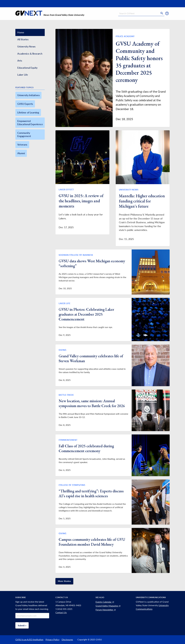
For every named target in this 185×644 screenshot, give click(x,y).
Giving (63, 350)
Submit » (22, 625)
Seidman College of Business (76, 255)
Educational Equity (27, 68)
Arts (20, 61)
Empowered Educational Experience (30, 123)
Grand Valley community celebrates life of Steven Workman (91, 358)
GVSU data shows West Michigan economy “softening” (92, 263)
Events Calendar (105, 602)
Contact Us (61, 612)
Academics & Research (30, 54)
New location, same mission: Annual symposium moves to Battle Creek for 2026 (92, 403)
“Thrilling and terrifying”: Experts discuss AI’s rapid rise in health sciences (91, 493)
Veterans (22, 145)
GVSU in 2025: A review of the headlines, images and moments (81, 201)
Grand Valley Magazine (108, 606)
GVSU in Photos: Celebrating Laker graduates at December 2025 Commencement (86, 314)
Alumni (21, 153)
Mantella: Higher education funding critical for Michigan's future (142, 201)
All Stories (23, 39)
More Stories (64, 581)
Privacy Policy (52, 639)
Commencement (68, 440)
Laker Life (23, 75)
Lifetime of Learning (28, 112)
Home (21, 32)
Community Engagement (24, 134)
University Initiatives (28, 95)
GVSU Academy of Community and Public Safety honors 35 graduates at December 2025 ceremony (139, 62)
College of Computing (72, 485)
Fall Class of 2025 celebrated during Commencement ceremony (86, 448)
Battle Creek (66, 395)
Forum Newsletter (106, 610)
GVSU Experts (25, 104)
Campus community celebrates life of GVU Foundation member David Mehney (92, 542)
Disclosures (67, 639)
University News (26, 46)
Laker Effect (66, 190)
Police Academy (125, 36)
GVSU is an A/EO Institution (29, 639)
